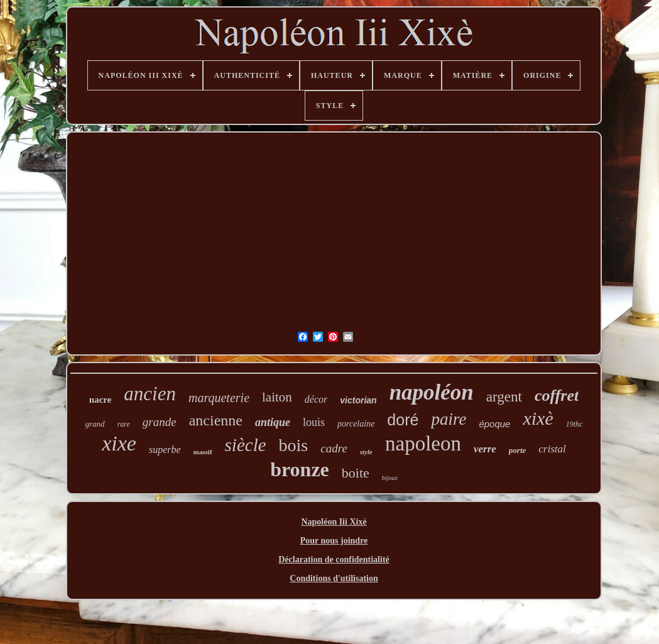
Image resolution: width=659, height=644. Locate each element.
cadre (334, 448)
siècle (246, 445)
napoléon (432, 392)
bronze (300, 469)
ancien (150, 394)
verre (485, 449)
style (366, 452)
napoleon (423, 444)
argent (504, 397)
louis (314, 422)
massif (203, 452)
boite (356, 473)
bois (294, 445)
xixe (119, 443)
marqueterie (219, 398)
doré (403, 420)
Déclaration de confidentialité (334, 559)
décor (316, 399)
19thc (575, 424)
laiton (277, 397)
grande (160, 422)
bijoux (390, 478)
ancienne (216, 420)
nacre (101, 400)
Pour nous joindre (334, 541)
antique (273, 422)
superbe (165, 450)
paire (449, 419)
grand (95, 424)
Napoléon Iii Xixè (334, 522)
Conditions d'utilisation (334, 578)
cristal (552, 449)
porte (517, 450)
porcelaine (356, 424)
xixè (538, 418)
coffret (557, 396)
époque (494, 424)
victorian (358, 400)
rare (124, 424)
